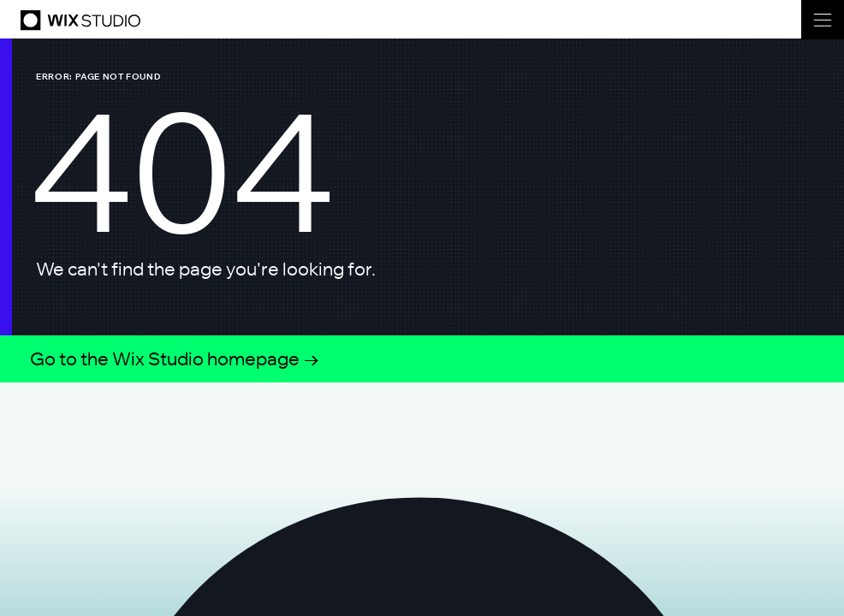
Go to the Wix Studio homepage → (175, 358)
